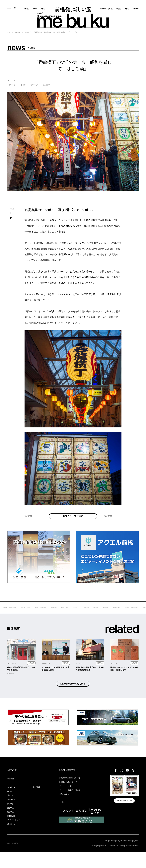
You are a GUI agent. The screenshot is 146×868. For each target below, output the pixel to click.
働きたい (127, 9)
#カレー (118, 614)
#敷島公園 (78, 614)
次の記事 (109, 524)
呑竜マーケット (15, 85)
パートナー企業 (68, 799)
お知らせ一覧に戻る (73, 520)
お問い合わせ (66, 808)
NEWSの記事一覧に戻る (73, 694)
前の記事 (30, 524)
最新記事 (12, 790)
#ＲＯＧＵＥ (91, 614)
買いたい (110, 9)
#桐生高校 (140, 614)
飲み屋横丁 (57, 85)
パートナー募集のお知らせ (74, 803)
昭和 (29, 85)
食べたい (28, 9)
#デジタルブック (44, 614)
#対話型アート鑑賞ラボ (24, 614)
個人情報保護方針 (15, 859)
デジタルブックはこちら (124, 815)
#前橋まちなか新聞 (63, 614)
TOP (9, 32)
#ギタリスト (106, 614)
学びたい (118, 9)
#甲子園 (129, 614)
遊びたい (102, 9)
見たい (36, 9)
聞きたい (43, 9)
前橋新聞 (135, 9)
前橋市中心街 (42, 85)
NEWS (30, 32)
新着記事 (19, 32)
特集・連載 (37, 799)
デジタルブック (16, 836)
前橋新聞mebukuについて (73, 790)
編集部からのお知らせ (71, 794)
